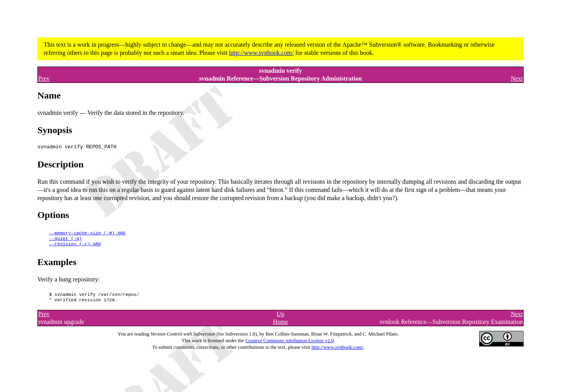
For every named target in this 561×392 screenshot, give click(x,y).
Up (280, 318)
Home (280, 326)
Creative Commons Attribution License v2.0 (290, 345)
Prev (44, 78)
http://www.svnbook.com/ (261, 53)
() (87, 234)
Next (517, 78)
